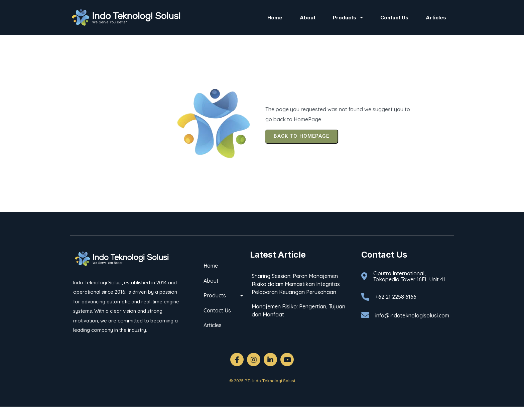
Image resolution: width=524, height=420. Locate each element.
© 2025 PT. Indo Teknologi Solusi (262, 381)
